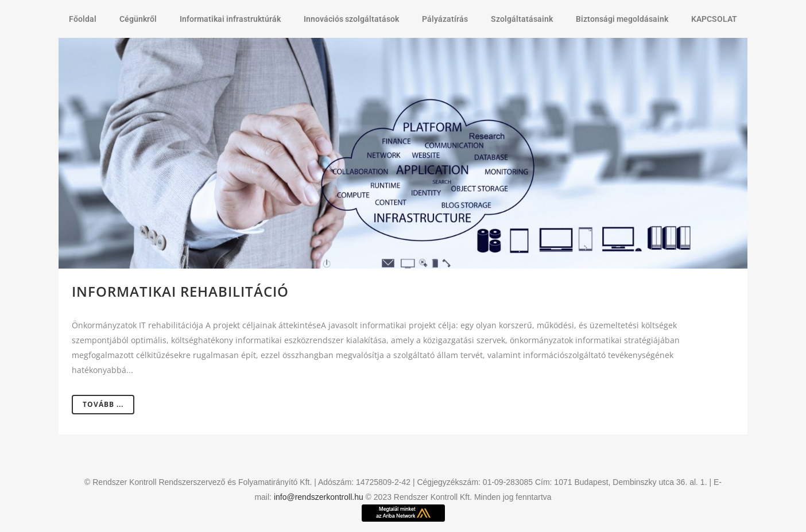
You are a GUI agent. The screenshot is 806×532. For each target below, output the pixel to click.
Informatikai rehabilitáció (180, 291)
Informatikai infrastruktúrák (230, 19)
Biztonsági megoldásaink (622, 19)
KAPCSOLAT (714, 19)
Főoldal (83, 19)
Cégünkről (138, 19)
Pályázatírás (445, 19)
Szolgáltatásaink (522, 19)
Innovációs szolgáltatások (351, 19)
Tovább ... (103, 404)
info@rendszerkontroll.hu (319, 497)
